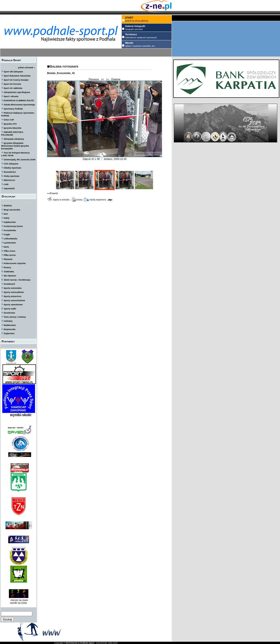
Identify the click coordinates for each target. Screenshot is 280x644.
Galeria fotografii (64, 66)
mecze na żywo (19, 600)
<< (102, 79)
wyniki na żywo (18, 603)
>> (107, 79)
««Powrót (52, 193)
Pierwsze (94, 79)
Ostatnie (116, 79)
